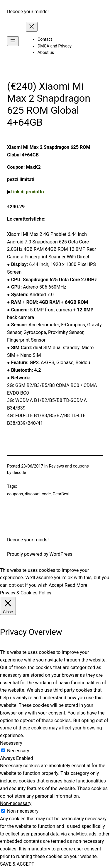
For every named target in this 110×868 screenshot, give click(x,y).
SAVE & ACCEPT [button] (17, 864)
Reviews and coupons (69, 466)
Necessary (18, 751)
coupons (15, 494)
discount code (38, 494)
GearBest (61, 494)
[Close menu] (32, 27)
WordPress (61, 554)
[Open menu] (13, 41)
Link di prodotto (27, 192)
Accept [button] (56, 585)
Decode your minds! (28, 12)
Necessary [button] (11, 743)
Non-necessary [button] (16, 803)
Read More (76, 585)
